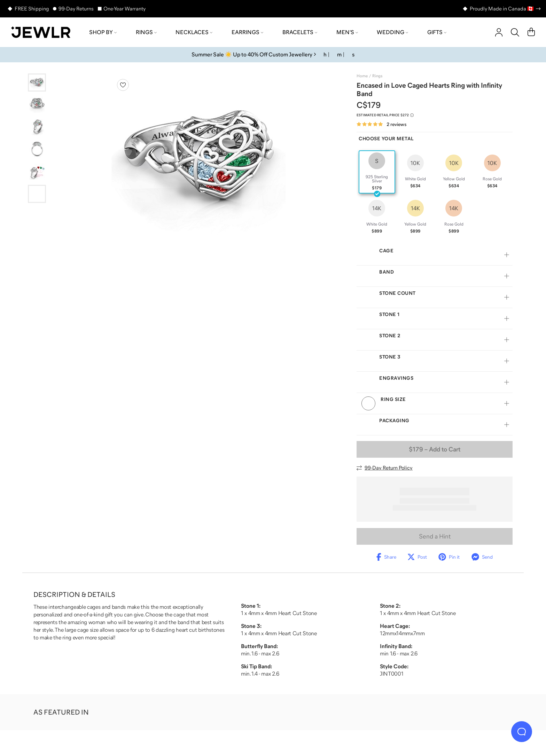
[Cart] (531, 32)
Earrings (247, 32)
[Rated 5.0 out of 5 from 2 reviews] (381, 124)
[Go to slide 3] (37, 127)
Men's (347, 32)
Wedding (392, 32)
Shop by (103, 32)
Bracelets (300, 32)
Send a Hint (435, 545)
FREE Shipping (32, 9)
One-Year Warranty (124, 9)
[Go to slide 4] (37, 149)
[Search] (515, 32)
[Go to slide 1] (37, 82)
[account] (499, 32)
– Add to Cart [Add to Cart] (435, 458)
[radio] (377, 172)
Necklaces (194, 32)
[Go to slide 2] (37, 105)
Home (362, 76)
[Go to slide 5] (37, 172)
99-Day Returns (76, 9)
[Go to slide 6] (37, 194)
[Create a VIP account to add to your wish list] (123, 85)
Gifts (437, 32)
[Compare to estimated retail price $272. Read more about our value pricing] (385, 115)
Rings (146, 32)
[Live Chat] (522, 732)
